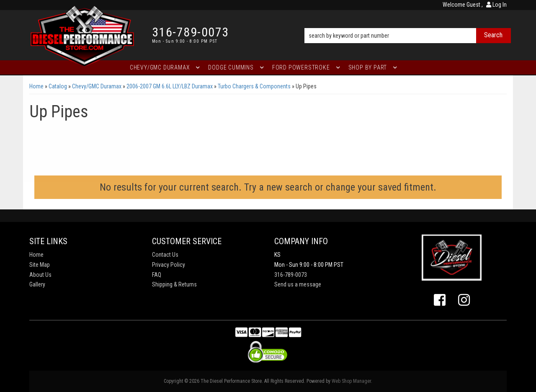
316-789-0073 (291, 275)
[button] (408, 24)
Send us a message (298, 284)
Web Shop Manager (351, 381)
